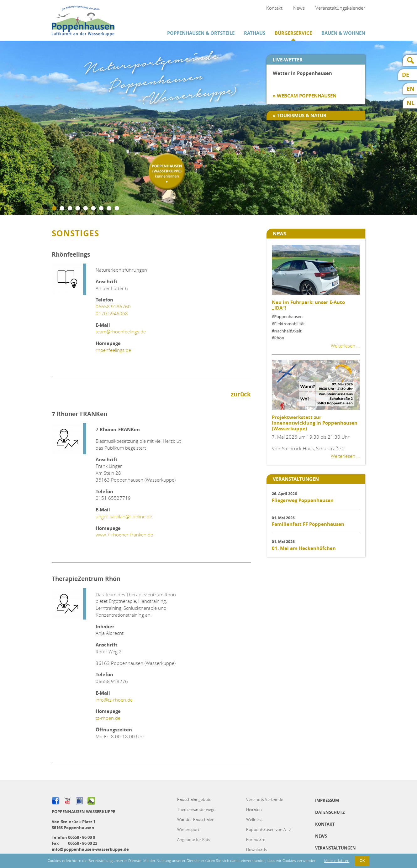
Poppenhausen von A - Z (269, 829)
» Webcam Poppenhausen (305, 96)
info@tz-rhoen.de (114, 700)
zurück (241, 394)
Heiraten (254, 809)
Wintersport (188, 829)
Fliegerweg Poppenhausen (303, 500)
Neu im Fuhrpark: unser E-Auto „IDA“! (308, 305)
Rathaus (255, 33)
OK (362, 861)
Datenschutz (330, 812)
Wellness (254, 819)
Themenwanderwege (196, 809)
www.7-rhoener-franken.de (124, 535)
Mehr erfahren (337, 861)
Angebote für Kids (194, 839)
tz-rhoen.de (108, 718)
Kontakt (274, 8)
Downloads (256, 850)
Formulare (256, 839)
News (299, 8)
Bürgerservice (293, 33)
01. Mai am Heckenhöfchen (304, 548)
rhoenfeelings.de (113, 350)
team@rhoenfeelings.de (121, 332)
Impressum (327, 800)
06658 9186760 (113, 306)
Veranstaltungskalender (340, 8)
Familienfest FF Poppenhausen (308, 524)
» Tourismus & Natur (300, 115)
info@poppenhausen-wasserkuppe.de (90, 849)
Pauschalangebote (194, 799)
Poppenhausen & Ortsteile (201, 33)
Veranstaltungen (335, 848)
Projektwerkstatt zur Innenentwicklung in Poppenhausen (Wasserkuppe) (315, 423)
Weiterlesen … (345, 346)
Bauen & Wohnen (343, 33)
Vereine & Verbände (265, 799)
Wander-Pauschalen (196, 819)
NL (411, 103)
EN (411, 89)
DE (406, 75)
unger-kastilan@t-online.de (124, 516)
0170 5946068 (112, 313)
